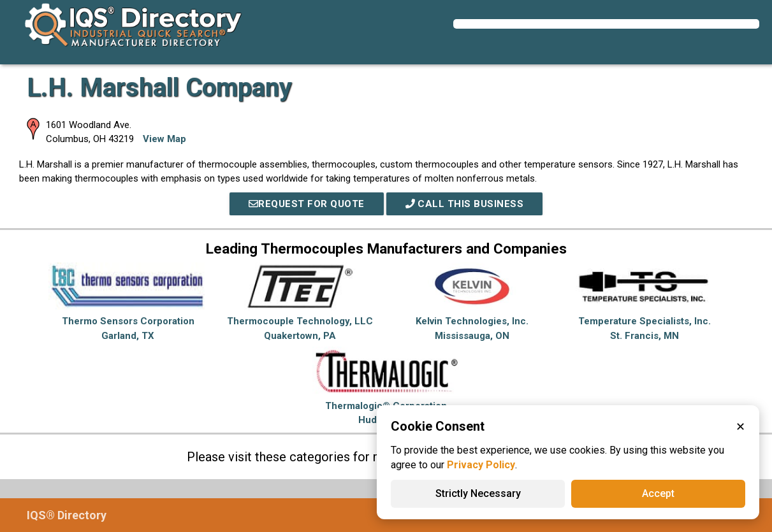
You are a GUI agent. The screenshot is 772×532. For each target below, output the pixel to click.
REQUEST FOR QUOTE (307, 204)
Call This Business (465, 204)
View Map (164, 139)
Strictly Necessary (478, 493)
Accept (658, 493)
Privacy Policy (481, 465)
